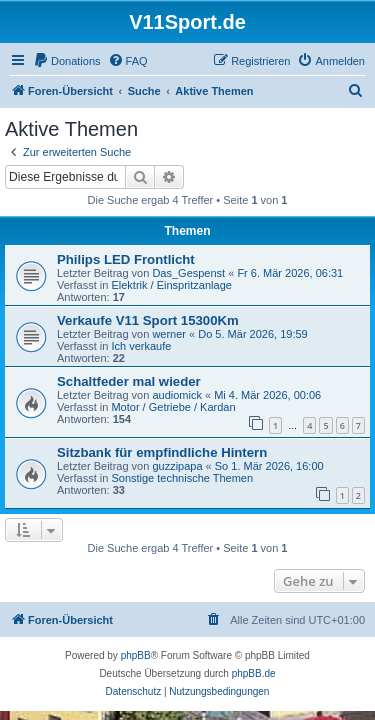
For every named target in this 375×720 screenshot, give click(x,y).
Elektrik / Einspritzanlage (171, 285)
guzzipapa (177, 466)
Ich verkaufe (141, 346)
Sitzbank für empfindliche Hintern (162, 452)
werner (169, 334)
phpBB (136, 655)
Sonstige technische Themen (182, 478)
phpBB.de (254, 673)
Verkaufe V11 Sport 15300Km (148, 320)
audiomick (177, 395)
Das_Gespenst (188, 273)
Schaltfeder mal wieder (129, 381)
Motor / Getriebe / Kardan (173, 407)
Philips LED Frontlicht (126, 259)
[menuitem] (67, 61)
